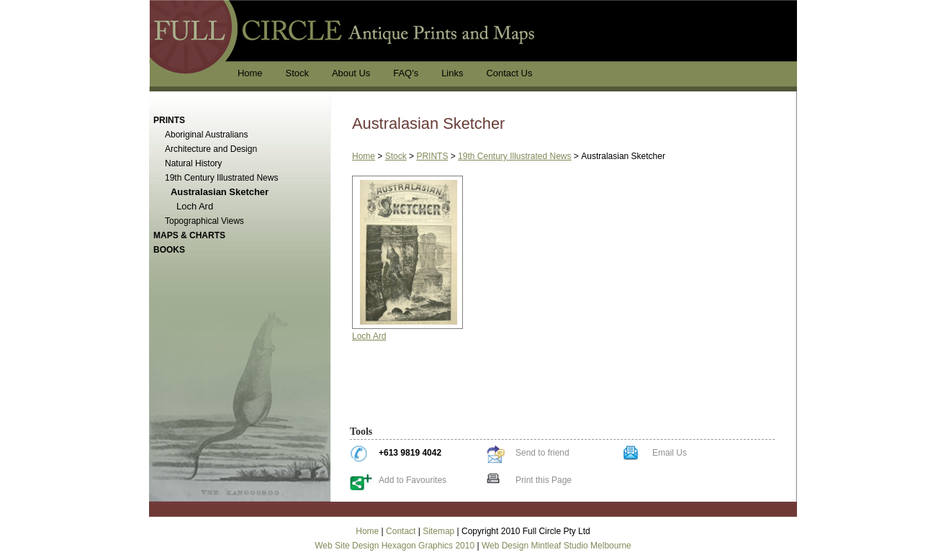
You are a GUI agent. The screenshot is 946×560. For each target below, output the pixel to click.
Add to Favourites (413, 480)
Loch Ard (369, 336)
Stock (396, 156)
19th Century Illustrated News (514, 156)
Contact (401, 531)
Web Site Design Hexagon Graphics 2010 (395, 546)
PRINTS (432, 156)
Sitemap (438, 531)
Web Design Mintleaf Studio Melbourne (557, 546)
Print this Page (544, 480)
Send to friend (542, 453)
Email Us (670, 453)
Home (364, 156)
